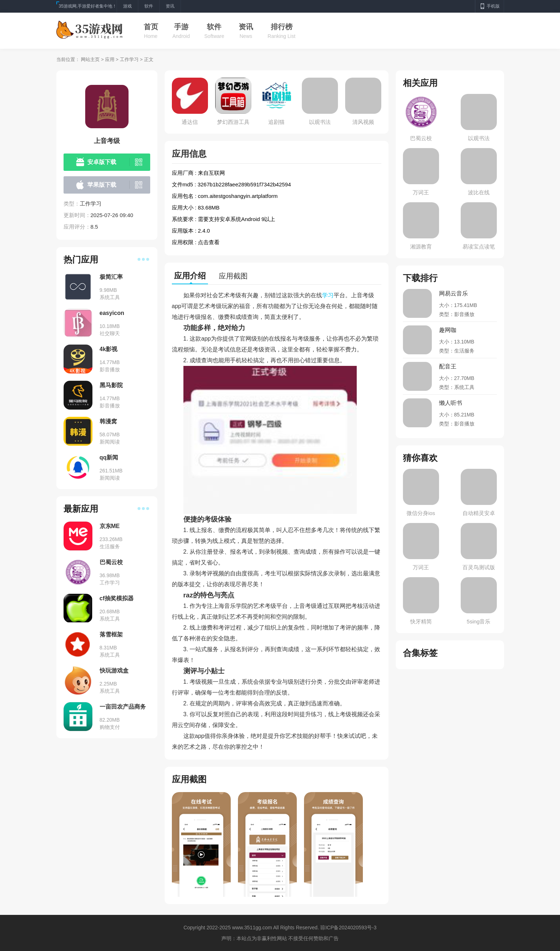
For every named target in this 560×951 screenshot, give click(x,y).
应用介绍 (190, 276)
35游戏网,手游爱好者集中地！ (88, 6)
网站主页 (90, 59)
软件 (214, 27)
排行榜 (282, 27)
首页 (151, 27)
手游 (181, 27)
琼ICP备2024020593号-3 (348, 928)
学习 (328, 295)
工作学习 (129, 59)
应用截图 (233, 276)
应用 (110, 59)
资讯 (246, 27)
